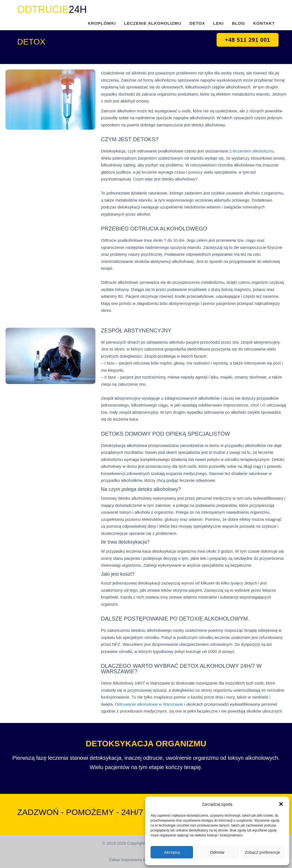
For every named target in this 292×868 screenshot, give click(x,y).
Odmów (217, 852)
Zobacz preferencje (262, 852)
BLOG (238, 23)
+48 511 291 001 (248, 40)
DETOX (197, 23)
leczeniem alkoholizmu (253, 151)
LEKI (219, 23)
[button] (281, 804)
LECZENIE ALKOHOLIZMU (153, 23)
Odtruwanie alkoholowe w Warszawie (149, 704)
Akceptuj (172, 852)
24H (52, 9)
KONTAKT (264, 23)
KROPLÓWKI (102, 23)
